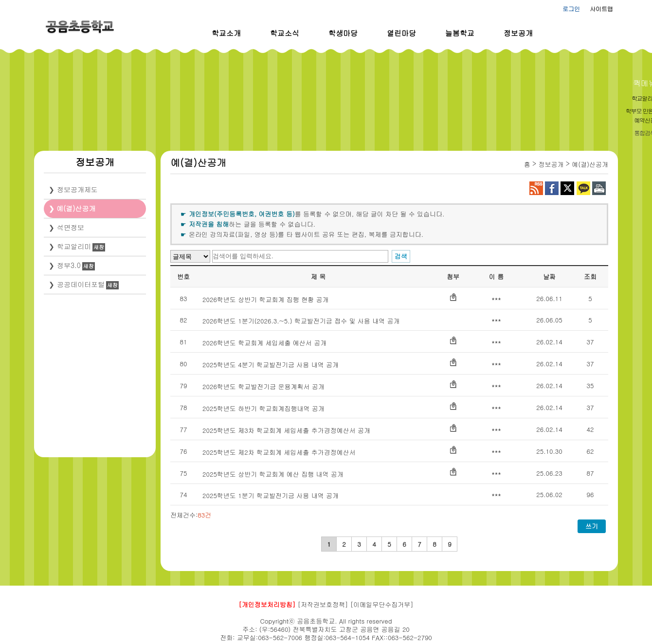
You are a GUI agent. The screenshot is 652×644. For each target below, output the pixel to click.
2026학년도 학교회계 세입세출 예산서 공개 (264, 343)
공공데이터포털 (81, 284)
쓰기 (592, 526)
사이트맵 (601, 9)
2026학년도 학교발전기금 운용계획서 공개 (263, 386)
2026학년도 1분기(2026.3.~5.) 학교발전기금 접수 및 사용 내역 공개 (301, 321)
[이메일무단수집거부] (382, 604)
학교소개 (226, 33)
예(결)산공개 (76, 208)
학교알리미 (74, 246)
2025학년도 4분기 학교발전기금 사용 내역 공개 (271, 365)
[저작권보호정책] (323, 604)
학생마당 (343, 33)
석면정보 (71, 227)
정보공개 (518, 33)
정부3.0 (69, 265)
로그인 (571, 9)
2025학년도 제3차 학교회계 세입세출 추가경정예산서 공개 (286, 430)
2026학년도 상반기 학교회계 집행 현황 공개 (266, 299)
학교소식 (285, 33)
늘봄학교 (460, 33)
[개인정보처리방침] (267, 604)
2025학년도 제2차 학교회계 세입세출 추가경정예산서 (279, 452)
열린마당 (401, 33)
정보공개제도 (77, 189)
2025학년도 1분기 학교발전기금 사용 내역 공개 (271, 495)
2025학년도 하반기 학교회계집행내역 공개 (263, 408)
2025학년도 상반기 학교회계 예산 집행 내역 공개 (273, 474)
